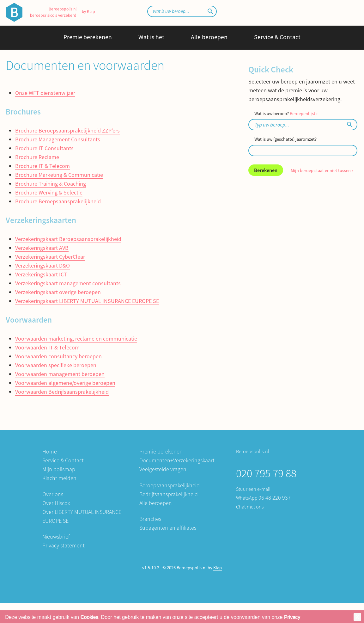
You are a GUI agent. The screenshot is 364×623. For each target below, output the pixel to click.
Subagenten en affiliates (168, 528)
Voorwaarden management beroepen (60, 374)
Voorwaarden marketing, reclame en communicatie (76, 339)
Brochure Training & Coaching (51, 184)
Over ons (53, 494)
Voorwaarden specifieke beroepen (56, 365)
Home (50, 451)
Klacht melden (59, 478)
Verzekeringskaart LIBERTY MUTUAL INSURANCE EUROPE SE (87, 301)
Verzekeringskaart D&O (42, 265)
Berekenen (266, 170)
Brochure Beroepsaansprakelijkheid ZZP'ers (67, 130)
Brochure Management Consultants (58, 139)
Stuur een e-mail (253, 489)
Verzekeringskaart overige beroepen (58, 292)
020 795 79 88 (266, 473)
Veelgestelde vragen (163, 469)
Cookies (89, 617)
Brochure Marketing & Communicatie (59, 175)
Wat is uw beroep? (286, 114)
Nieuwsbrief (56, 537)
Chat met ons (250, 507)
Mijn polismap (59, 469)
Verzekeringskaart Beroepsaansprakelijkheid (68, 239)
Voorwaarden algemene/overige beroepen (65, 383)
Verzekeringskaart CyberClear (50, 257)
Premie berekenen (88, 37)
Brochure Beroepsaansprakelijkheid (58, 201)
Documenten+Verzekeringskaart (177, 460)
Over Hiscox (56, 503)
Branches (150, 519)
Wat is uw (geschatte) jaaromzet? (285, 139)
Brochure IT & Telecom (42, 166)
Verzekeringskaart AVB (42, 248)
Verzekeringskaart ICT (41, 274)
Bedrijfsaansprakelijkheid (169, 494)
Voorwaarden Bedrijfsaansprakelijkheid (62, 392)
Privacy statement (64, 545)
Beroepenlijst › (304, 114)
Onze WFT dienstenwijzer (45, 93)
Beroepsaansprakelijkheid (170, 485)
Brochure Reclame (37, 157)
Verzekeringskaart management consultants (68, 283)
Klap (218, 568)
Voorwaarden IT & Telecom (47, 347)
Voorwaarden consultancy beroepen (58, 356)
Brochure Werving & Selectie (49, 192)
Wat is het (151, 37)
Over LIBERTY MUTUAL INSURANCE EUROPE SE (82, 516)
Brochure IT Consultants (44, 148)
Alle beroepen (209, 37)
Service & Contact (277, 37)
